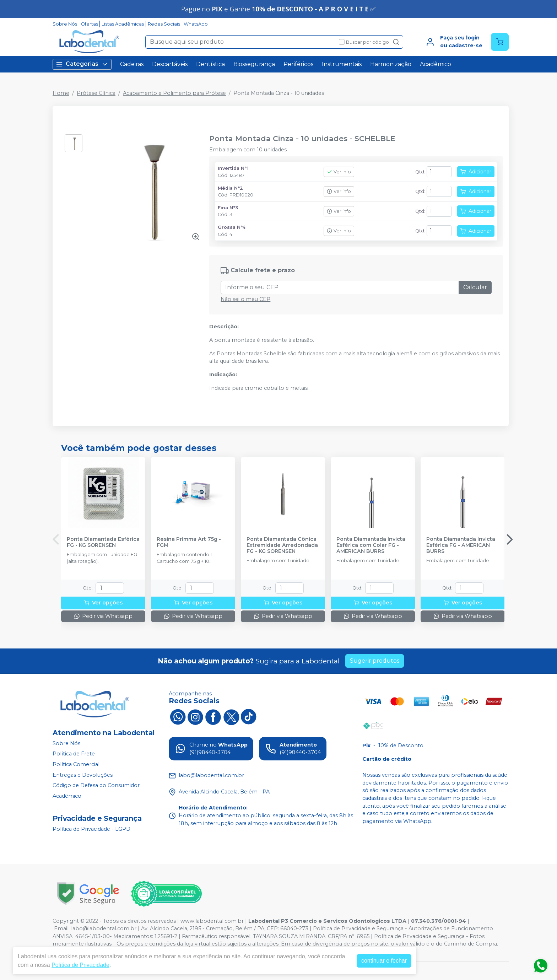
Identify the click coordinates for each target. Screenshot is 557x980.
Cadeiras (132, 64)
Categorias (82, 64)
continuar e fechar (384, 961)
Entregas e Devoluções (83, 775)
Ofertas (90, 24)
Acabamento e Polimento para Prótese (174, 93)
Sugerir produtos (375, 661)
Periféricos (298, 64)
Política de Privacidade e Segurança (358, 928)
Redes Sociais (164, 24)
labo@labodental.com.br (104, 928)
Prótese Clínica (96, 93)
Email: (63, 928)
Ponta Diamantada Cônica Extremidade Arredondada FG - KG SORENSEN (282, 545)
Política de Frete (74, 754)
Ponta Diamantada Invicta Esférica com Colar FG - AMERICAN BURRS (371, 545)
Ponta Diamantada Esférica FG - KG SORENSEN (103, 542)
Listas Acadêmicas (123, 24)
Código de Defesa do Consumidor (96, 785)
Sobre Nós (65, 24)
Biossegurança (254, 64)
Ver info (339, 172)
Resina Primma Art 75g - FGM (189, 542)
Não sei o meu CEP (245, 299)
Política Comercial (76, 764)
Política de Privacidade (80, 965)
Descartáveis (170, 64)
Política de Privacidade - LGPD (91, 829)
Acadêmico (436, 64)
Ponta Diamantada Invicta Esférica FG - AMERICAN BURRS (461, 545)
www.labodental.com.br (212, 921)
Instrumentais (342, 64)
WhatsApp (196, 24)
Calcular (475, 287)
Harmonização (391, 64)
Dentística (210, 64)
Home (61, 93)
